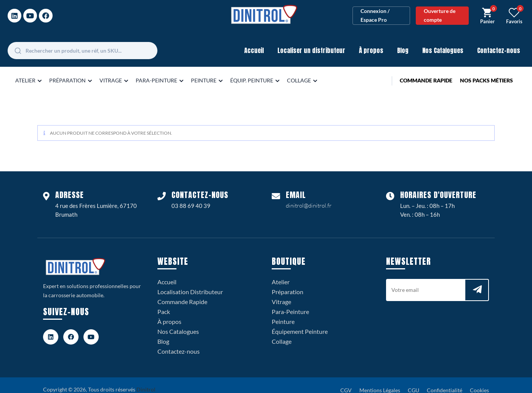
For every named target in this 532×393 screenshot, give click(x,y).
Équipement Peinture (300, 322)
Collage (282, 332)
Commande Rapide (426, 71)
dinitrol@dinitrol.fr (309, 196)
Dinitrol (146, 380)
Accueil (254, 41)
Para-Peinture (290, 302)
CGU (413, 381)
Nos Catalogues (443, 41)
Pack (164, 302)
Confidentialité (445, 381)
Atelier (281, 272)
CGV (346, 381)
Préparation (288, 282)
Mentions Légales (380, 381)
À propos (371, 41)
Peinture (283, 312)
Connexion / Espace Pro (375, 10)
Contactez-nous (499, 41)
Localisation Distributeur (190, 282)
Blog (403, 41)
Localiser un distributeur (311, 41)
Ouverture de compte (440, 10)
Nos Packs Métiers (486, 71)
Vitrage (281, 292)
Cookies (479, 381)
